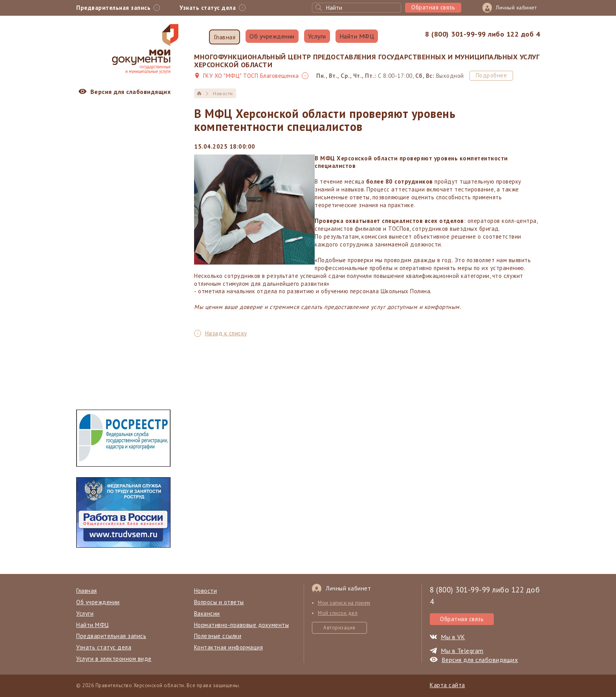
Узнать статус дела (104, 647)
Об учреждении (272, 36)
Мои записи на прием (344, 603)
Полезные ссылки (218, 636)
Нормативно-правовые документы (242, 625)
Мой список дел (338, 613)
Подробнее (491, 75)
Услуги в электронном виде (114, 659)
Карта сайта (447, 685)
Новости (206, 591)
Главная (225, 37)
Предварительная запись (111, 636)
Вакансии (207, 613)
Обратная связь (433, 7)
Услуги (317, 36)
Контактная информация (229, 647)
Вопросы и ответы (219, 602)
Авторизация (339, 628)
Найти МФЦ (357, 36)
